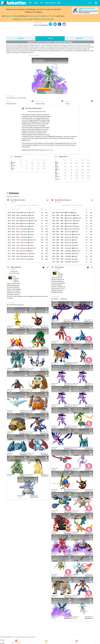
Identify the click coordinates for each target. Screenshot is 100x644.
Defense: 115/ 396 (59, 91)
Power (9, 326)
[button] (55, 24)
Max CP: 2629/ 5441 (59, 88)
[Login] (89, 3)
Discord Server (23, 19)
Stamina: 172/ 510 (59, 93)
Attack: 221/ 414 (59, 90)
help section (50, 150)
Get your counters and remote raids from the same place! (88, 12)
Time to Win (22, 326)
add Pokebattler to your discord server (41, 19)
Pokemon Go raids (11, 16)
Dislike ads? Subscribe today (36, 112)
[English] (96, 3)
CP (8, 328)
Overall (22, 328)
